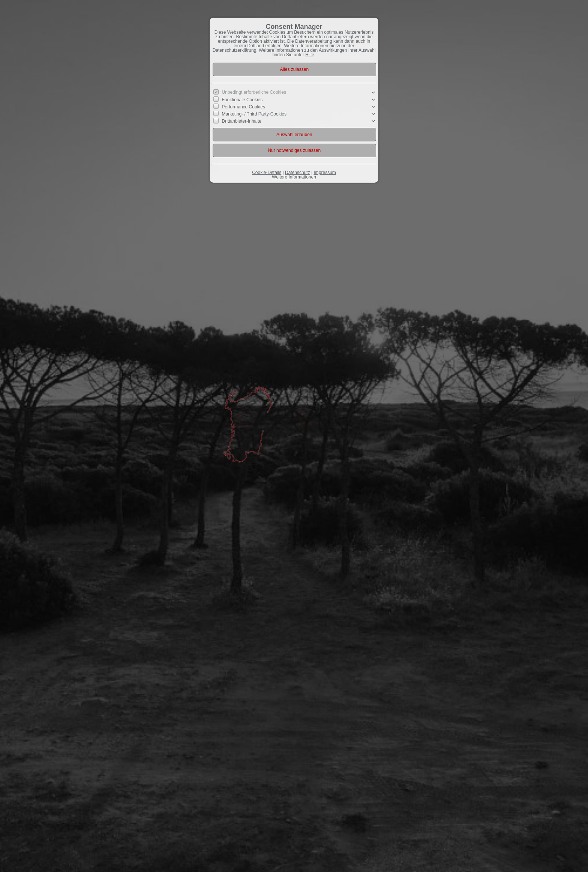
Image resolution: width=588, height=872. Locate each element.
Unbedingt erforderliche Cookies (254, 92)
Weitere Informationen (294, 177)
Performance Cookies (244, 107)
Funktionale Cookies (242, 99)
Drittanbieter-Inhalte (242, 121)
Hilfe (310, 55)
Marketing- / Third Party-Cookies (254, 114)
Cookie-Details (267, 173)
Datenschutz (298, 173)
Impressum (325, 173)
